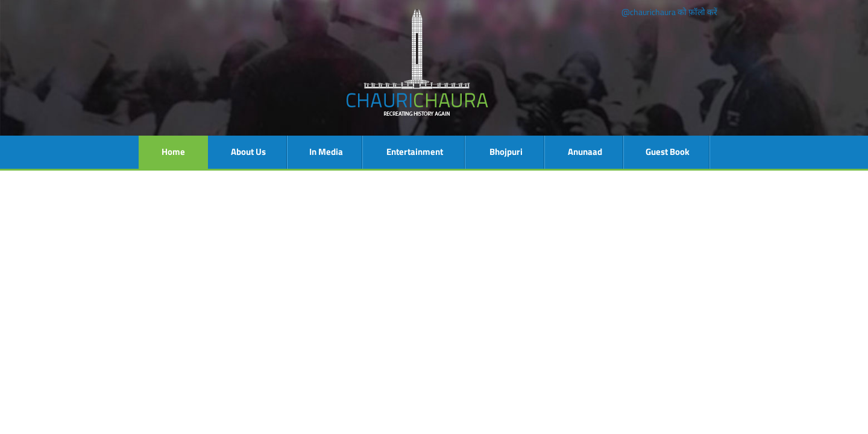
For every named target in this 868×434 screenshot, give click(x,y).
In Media (326, 152)
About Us (248, 152)
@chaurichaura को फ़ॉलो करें (669, 12)
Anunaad (585, 152)
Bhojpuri (506, 152)
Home (173, 152)
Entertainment (415, 152)
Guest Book (668, 152)
